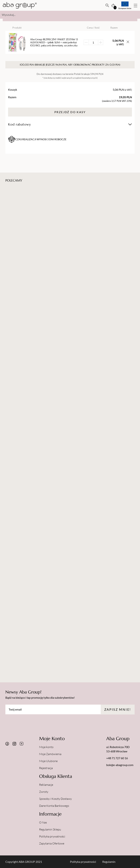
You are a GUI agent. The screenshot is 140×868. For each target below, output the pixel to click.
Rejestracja (46, 768)
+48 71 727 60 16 (117, 758)
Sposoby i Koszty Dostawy (55, 799)
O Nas (43, 822)
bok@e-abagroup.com (120, 765)
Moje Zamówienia (50, 754)
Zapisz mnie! (118, 709)
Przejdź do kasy (70, 112)
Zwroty (44, 792)
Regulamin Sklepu (50, 829)
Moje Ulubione (48, 761)
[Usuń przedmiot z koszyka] (128, 42)
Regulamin (109, 862)
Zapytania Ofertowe (52, 843)
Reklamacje (46, 785)
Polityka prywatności (52, 836)
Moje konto (46, 747)
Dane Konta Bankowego (54, 806)
